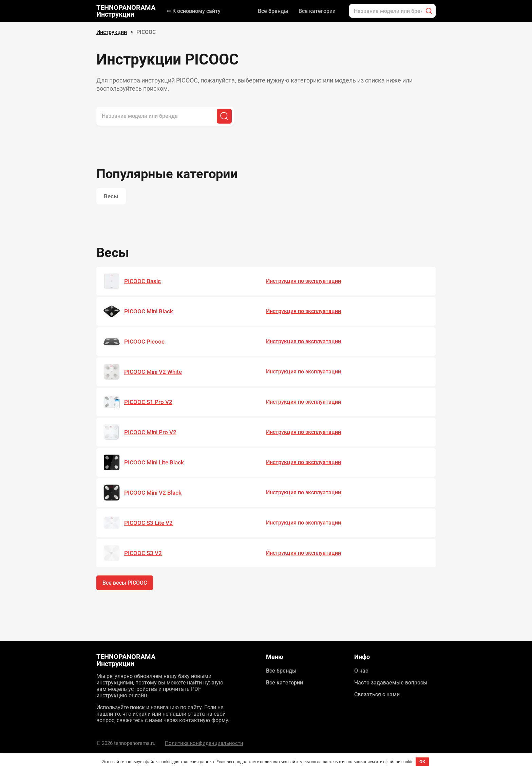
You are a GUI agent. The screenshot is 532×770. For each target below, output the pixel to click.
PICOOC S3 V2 (143, 553)
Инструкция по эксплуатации (303, 281)
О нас (361, 671)
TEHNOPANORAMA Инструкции (126, 11)
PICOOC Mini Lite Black (154, 462)
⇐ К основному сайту (194, 11)
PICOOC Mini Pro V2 (150, 432)
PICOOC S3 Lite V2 (148, 523)
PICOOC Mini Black (149, 311)
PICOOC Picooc (144, 342)
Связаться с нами (377, 694)
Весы (111, 196)
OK (422, 762)
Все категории (317, 11)
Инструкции (112, 32)
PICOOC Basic (142, 281)
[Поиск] (429, 11)
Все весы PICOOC (125, 583)
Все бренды (273, 11)
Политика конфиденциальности (204, 743)
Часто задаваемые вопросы (391, 683)
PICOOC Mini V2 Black (153, 493)
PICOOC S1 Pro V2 (148, 402)
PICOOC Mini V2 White (153, 372)
